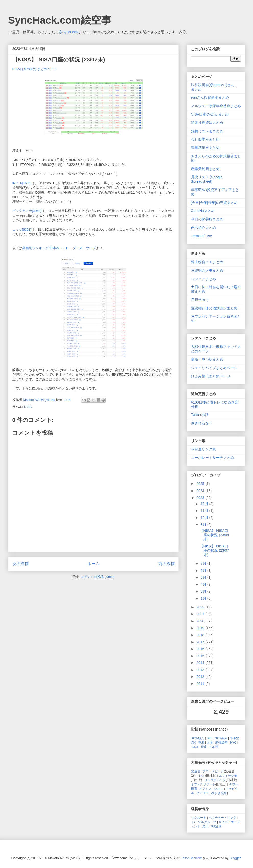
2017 (201, 642)
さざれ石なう (202, 423)
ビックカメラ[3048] (27, 211)
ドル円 (213, 747)
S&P (210, 738)
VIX (193, 742)
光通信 (196, 771)
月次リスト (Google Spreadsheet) (207, 179)
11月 (205, 511)
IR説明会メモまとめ (207, 270)
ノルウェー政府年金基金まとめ (216, 106)
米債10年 (221, 742)
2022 (201, 607)
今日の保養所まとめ (207, 219)
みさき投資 (219, 793)
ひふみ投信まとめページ (211, 376)
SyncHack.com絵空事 (60, 20)
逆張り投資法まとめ (207, 123)
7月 (204, 563)
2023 (201, 498)
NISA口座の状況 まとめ (210, 114)
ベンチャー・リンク (222, 818)
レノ (202, 776)
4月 (204, 584)
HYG (233, 742)
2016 (201, 649)
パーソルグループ (204, 822)
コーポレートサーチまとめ (212, 458)
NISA (28, 407)
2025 (201, 484)
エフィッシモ (228, 776)
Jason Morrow (191, 858)
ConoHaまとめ (203, 211)
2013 (201, 670)
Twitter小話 (200, 415)
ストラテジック (215, 780)
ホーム (93, 564)
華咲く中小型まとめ (207, 359)
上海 (210, 742)
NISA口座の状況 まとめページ (35, 69)
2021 (201, 614)
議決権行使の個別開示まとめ (214, 308)
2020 (201, 621)
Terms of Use (201, 236)
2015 (201, 656)
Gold (195, 747)
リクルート (199, 818)
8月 (204, 525)
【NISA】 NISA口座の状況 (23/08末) (214, 535)
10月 (205, 518)
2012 (201, 677)
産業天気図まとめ (205, 169)
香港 (201, 742)
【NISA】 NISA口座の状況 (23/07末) (214, 550)
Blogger (235, 858)
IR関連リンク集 (203, 449)
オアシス (206, 789)
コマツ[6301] (22, 229)
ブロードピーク (213, 771)
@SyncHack (69, 32)
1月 (204, 598)
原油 (203, 747)
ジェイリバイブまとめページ (214, 368)
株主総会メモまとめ (207, 262)
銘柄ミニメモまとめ (207, 131)
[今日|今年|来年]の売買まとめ (214, 203)
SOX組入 (221, 738)
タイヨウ (202, 793)
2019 (201, 628)
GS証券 (216, 826)
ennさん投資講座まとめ (210, 97)
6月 (204, 571)
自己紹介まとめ (203, 228)
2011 (201, 684)
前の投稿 (166, 564)
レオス (219, 789)
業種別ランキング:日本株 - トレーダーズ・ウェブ (59, 248)
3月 (204, 591)
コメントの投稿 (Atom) (98, 577)
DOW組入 (198, 738)
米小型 (234, 738)
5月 (204, 577)
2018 (201, 635)
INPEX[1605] (22, 183)
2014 (201, 663)
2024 (201, 491)
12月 (205, 504)
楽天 (206, 826)
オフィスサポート (203, 784)
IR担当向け (200, 300)
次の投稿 (20, 564)
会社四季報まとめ (205, 139)
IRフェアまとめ (203, 279)
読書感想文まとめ (205, 148)
